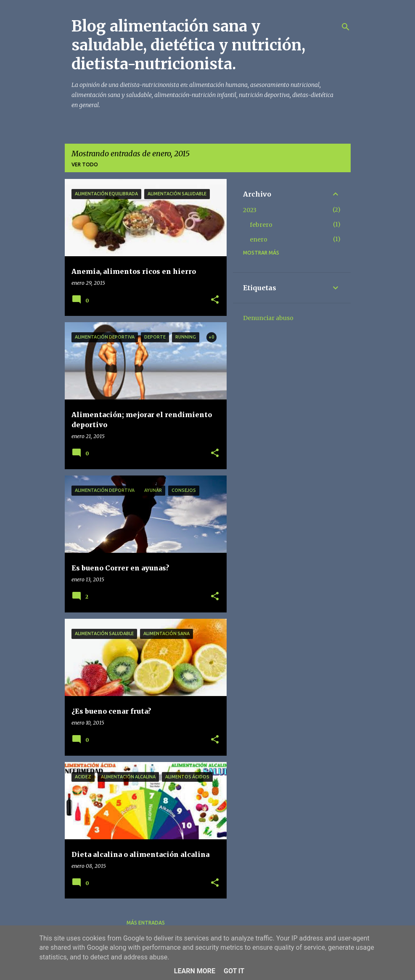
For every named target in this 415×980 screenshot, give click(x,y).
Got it (234, 971)
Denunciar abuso (268, 318)
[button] (215, 300)
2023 (250, 210)
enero (259, 239)
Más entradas (146, 923)
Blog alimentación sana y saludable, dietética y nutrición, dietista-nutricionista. (188, 45)
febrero (261, 225)
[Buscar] (346, 27)
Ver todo (85, 164)
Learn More (195, 971)
